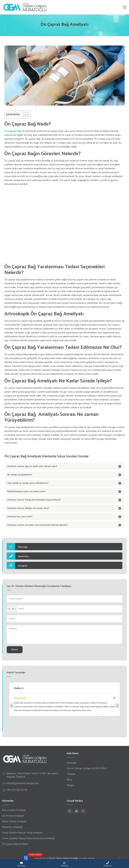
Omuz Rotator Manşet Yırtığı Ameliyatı (22, 833)
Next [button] (117, 706)
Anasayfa (72, 763)
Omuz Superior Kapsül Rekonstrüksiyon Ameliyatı (28, 838)
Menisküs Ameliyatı (12, 827)
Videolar (71, 774)
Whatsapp (17, 547)
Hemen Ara (18, 556)
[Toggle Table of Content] (25, 115)
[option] (69, 698)
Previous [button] (12, 706)
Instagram (17, 565)
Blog (69, 780)
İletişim (71, 785)
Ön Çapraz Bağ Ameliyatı (15, 844)
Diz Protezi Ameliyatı (13, 816)
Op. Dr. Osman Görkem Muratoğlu (64, 858)
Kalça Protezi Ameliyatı (14, 822)
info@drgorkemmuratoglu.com (23, 783)
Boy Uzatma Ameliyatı (14, 810)
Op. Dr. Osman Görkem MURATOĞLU (87, 769)
